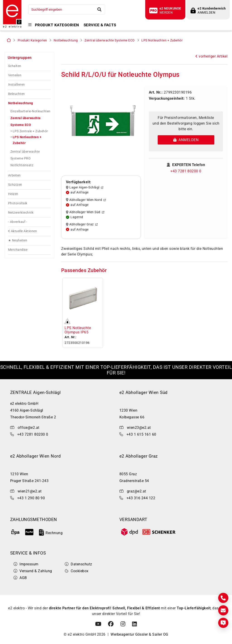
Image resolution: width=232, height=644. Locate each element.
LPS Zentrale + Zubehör (30, 131)
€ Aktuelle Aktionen (23, 231)
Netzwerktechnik (21, 213)
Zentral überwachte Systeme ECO (110, 40)
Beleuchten (17, 94)
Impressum (26, 564)
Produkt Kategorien (57, 25)
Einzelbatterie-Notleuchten (30, 111)
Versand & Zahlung (33, 571)
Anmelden (186, 140)
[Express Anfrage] (223, 623)
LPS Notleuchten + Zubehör (162, 40)
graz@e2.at (137, 491)
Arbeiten (14, 175)
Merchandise (18, 250)
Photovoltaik (18, 203)
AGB (20, 578)
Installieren (17, 85)
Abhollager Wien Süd (85, 212)
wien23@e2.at (139, 428)
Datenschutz (79, 564)
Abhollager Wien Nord (86, 200)
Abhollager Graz (82, 224)
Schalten (15, 66)
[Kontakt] (223, 598)
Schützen (15, 185)
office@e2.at (29, 428)
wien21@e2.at (30, 491)
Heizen (13, 194)
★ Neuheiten (18, 240)
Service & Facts (100, 25)
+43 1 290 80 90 (31, 498)
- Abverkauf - (18, 222)
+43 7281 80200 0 (186, 171)
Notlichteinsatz (22, 165)
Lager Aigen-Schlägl (85, 188)
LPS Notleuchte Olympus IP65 (78, 330)
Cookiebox (77, 571)
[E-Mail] (223, 610)
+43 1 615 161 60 (141, 434)
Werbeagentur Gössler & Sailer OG (139, 634)
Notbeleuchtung (66, 40)
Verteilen (15, 75)
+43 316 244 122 (141, 498)
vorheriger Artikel (211, 56)
